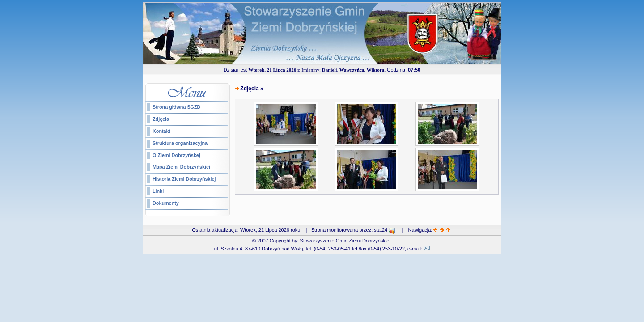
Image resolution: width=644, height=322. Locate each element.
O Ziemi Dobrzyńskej (176, 155)
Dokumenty (166, 203)
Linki (158, 191)
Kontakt (161, 131)
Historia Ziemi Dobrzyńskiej (184, 179)
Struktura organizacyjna (180, 143)
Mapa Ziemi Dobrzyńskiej (181, 167)
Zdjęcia (161, 119)
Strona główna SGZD (176, 107)
